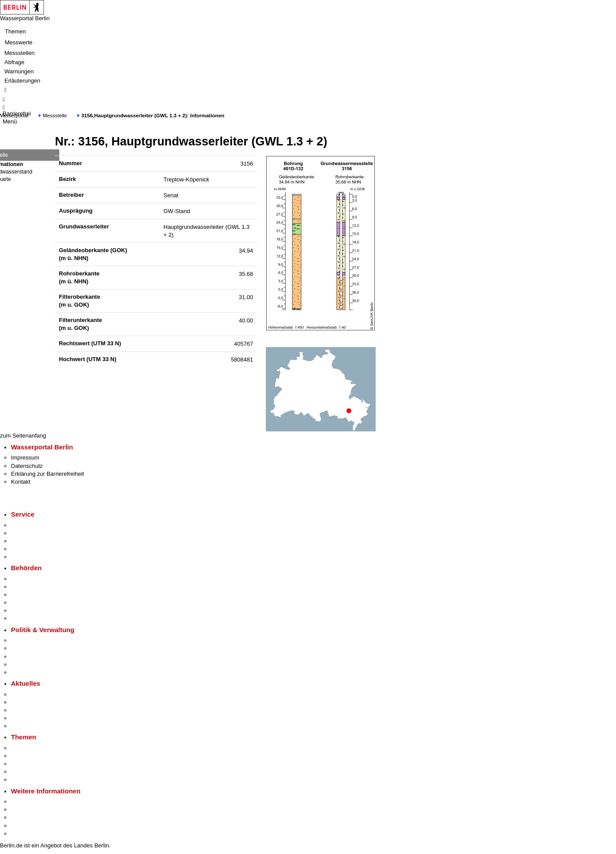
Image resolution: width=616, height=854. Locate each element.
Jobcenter (24, 610)
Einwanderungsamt (35, 618)
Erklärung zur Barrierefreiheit (47, 474)
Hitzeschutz (26, 726)
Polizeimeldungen (34, 702)
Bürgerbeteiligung (33, 657)
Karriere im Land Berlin (40, 648)
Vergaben (23, 672)
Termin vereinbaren (35, 533)
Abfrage (14, 62)
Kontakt (21, 482)
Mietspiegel (25, 772)
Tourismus (24, 809)
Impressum (25, 458)
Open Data (25, 664)
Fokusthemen (28, 748)
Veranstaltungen (32, 710)
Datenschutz (27, 466)
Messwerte (19, 42)
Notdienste (25, 549)
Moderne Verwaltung (37, 764)
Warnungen (19, 71)
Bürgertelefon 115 (34, 541)
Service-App (27, 525)
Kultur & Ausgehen (35, 802)
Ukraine (21, 718)
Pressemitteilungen (35, 694)
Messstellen (20, 53)
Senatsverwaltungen (37, 587)
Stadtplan (23, 834)
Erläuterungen (22, 81)
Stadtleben (25, 826)
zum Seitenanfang (23, 436)
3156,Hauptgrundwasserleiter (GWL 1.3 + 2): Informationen (153, 115)
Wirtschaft (24, 817)
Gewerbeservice (32, 557)
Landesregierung (33, 640)
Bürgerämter (27, 603)
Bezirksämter (28, 595)
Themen (15, 31)
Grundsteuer (27, 780)
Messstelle (55, 115)
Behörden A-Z (29, 579)
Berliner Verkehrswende (41, 756)
